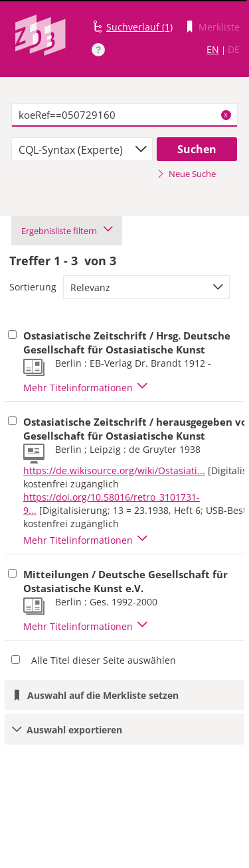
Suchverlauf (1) (139, 27)
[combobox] (82, 149)
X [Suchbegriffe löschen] (226, 115)
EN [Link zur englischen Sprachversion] (213, 49)
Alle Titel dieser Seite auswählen (104, 660)
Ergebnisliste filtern (67, 231)
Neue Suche (186, 174)
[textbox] (124, 115)
